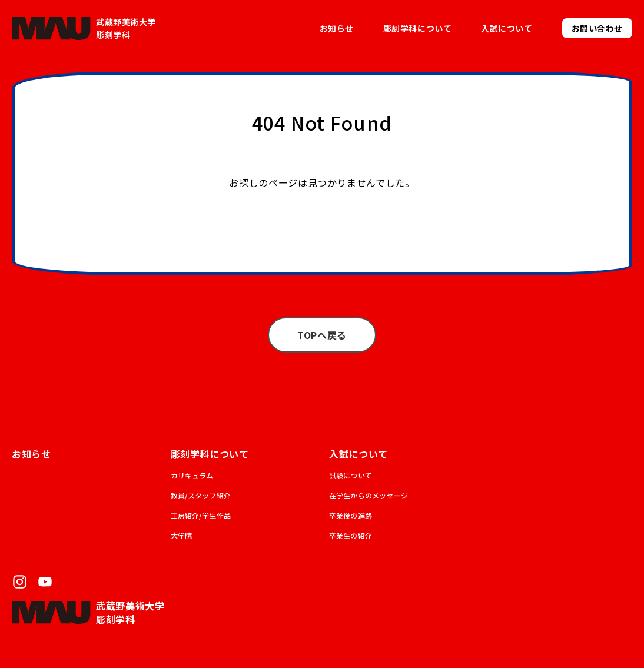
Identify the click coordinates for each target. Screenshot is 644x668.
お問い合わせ (597, 28)
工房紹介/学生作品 (201, 515)
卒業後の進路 (351, 515)
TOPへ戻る (322, 335)
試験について (351, 475)
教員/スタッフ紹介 (201, 495)
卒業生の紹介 (351, 535)
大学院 (181, 535)
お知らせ (337, 28)
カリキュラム (192, 475)
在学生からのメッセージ (369, 495)
